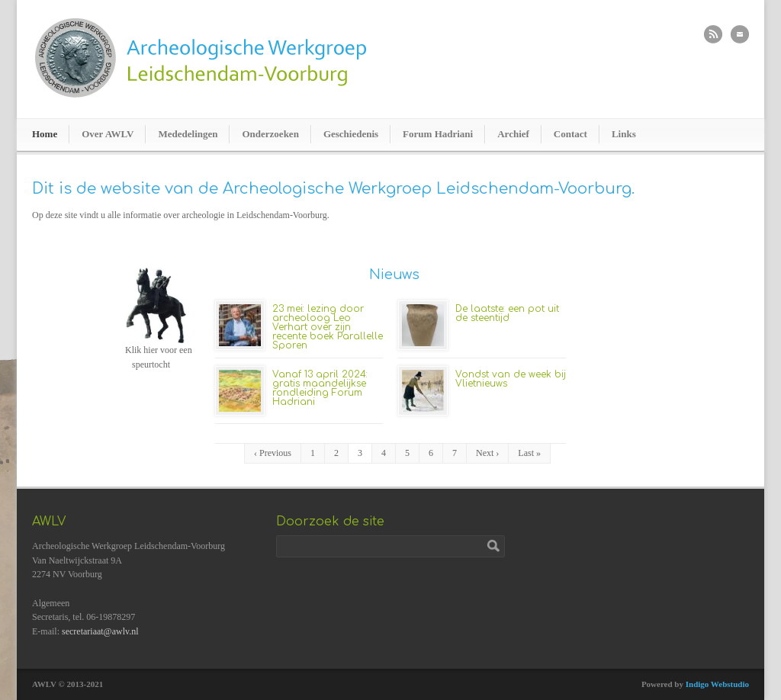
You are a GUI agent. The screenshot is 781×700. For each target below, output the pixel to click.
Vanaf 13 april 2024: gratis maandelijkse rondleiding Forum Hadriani (320, 388)
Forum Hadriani (438, 134)
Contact (570, 134)
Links (624, 134)
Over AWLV (108, 134)
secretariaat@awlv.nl (100, 631)
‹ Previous (273, 453)
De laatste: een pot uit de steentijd (507, 313)
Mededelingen (188, 134)
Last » (529, 453)
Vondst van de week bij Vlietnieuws (511, 379)
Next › (487, 453)
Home (45, 134)
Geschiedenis (351, 134)
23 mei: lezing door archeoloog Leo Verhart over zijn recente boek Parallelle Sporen (328, 327)
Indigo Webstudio (717, 684)
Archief (513, 134)
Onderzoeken (270, 134)
